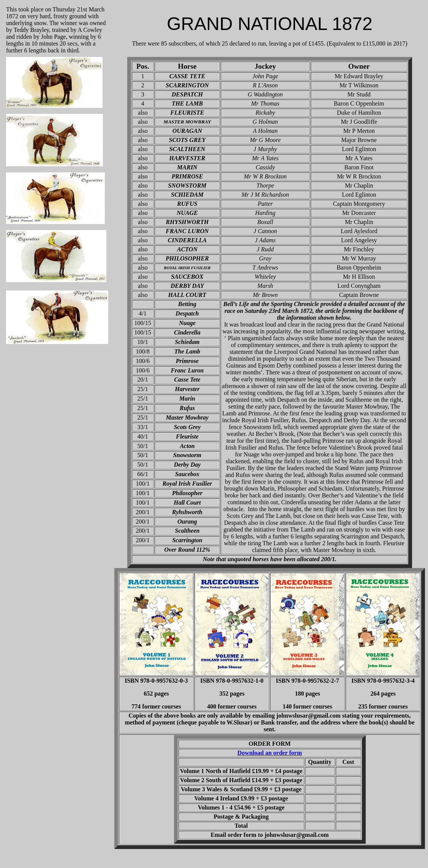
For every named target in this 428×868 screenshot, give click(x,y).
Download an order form (270, 753)
